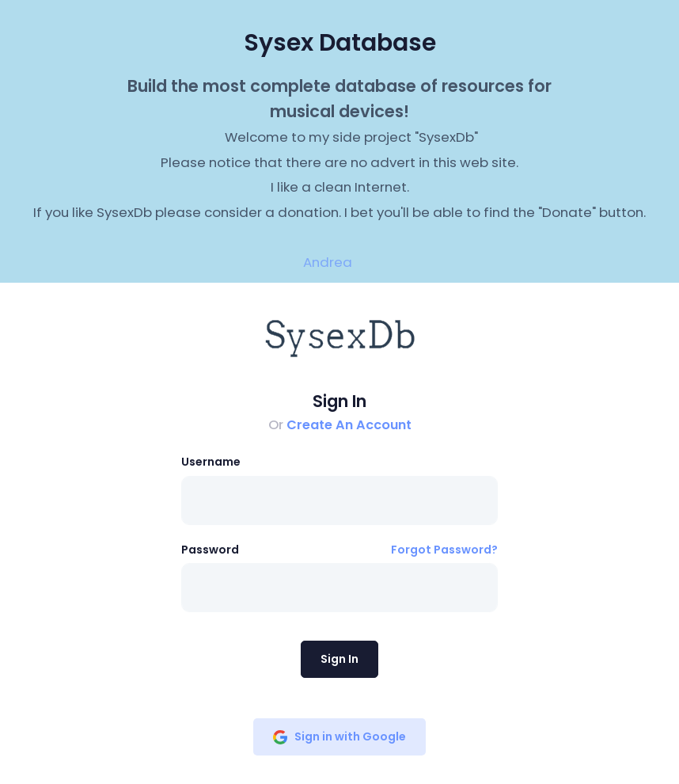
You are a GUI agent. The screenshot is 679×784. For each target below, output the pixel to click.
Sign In (339, 659)
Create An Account (349, 425)
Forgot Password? (444, 550)
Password (210, 550)
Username (211, 462)
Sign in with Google (339, 736)
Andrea (328, 262)
